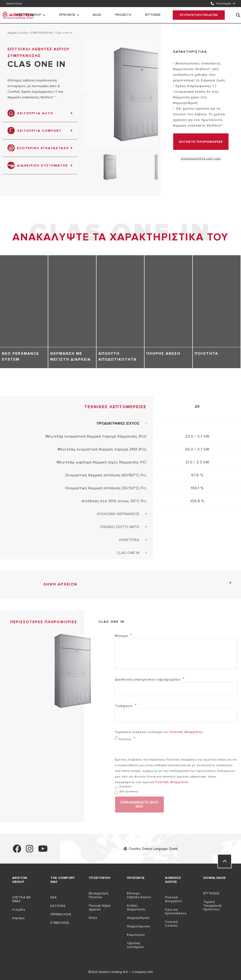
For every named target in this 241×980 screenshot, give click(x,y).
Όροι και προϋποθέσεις (176, 912)
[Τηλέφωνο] (176, 715)
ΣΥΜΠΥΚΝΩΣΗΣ (42, 33)
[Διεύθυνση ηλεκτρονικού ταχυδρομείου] (176, 689)
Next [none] (156, 95)
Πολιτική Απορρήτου (174, 899)
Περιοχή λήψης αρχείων (100, 908)
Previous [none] (85, 95)
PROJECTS (123, 15)
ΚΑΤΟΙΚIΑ (58, 906)
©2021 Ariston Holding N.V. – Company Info (121, 972)
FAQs (93, 918)
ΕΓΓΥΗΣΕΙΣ (153, 15)
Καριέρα (18, 918)
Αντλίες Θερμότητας (136, 908)
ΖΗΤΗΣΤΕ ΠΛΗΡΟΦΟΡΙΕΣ (201, 142)
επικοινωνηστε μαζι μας (201, 158)
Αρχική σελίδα (18, 33)
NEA (54, 897)
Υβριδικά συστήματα (135, 945)
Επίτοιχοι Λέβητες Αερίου (139, 895)
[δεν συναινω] (116, 793)
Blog (97, 15)
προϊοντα (67, 15)
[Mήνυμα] (176, 653)
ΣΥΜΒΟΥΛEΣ (60, 923)
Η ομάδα (19, 910)
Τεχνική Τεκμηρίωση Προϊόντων (213, 906)
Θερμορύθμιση (138, 918)
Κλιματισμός (136, 935)
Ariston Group (29, 15)
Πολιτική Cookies (171, 924)
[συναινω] (116, 738)
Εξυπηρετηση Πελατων (199, 15)
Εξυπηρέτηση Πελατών (99, 895)
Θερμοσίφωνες (139, 926)
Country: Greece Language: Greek (151, 849)
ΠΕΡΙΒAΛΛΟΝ (61, 914)
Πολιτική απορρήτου (186, 732)
